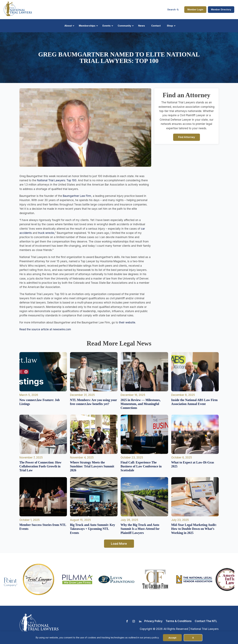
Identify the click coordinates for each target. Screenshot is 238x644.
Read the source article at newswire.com (45, 329)
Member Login (195, 9)
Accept (172, 638)
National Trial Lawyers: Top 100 (57, 180)
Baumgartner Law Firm (77, 196)
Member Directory (221, 9)
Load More (119, 544)
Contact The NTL (206, 621)
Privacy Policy (153, 621)
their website (127, 322)
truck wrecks (46, 233)
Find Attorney (187, 137)
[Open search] (173, 9)
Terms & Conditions (179, 621)
